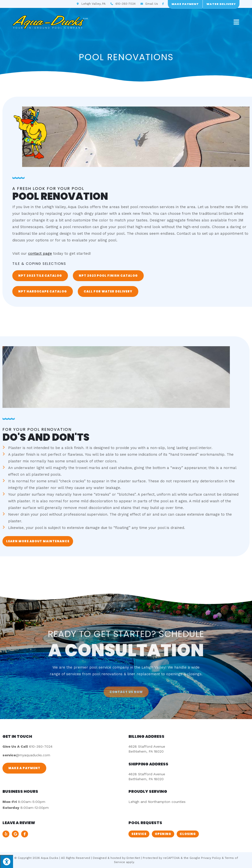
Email (152, 4)
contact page (40, 253)
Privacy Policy (211, 858)
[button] (40, 276)
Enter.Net (133, 858)
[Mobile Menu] (236, 22)
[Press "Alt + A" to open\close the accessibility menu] (7, 861)
